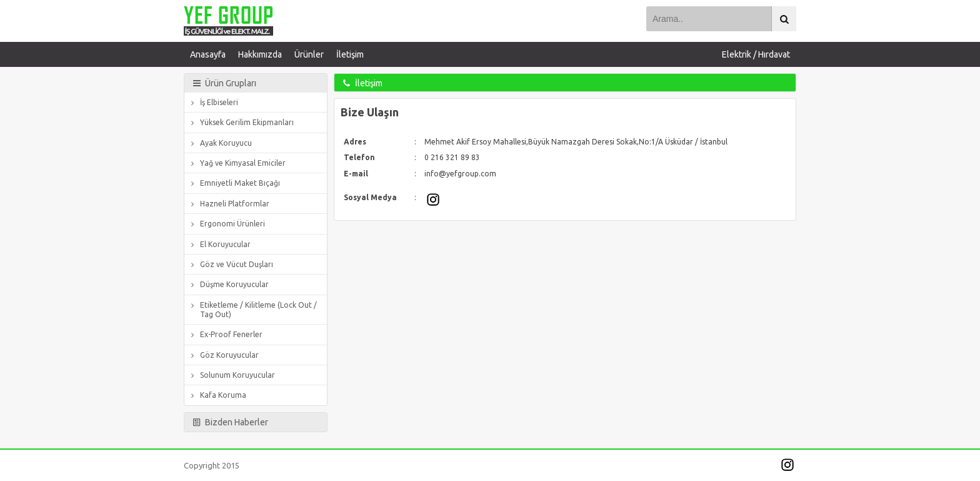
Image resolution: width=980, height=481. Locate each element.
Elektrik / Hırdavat (756, 54)
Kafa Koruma (217, 395)
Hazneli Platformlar (228, 204)
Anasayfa (208, 54)
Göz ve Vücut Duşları (230, 264)
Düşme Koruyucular (228, 284)
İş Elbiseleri (213, 102)
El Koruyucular (219, 244)
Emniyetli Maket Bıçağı (234, 183)
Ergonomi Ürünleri (226, 224)
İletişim (350, 54)
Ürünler (309, 54)
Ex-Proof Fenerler (225, 334)
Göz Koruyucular (223, 355)
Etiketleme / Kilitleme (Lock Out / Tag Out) (252, 309)
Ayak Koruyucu (220, 143)
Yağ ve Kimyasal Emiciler (237, 163)
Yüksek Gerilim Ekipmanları (241, 122)
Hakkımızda (260, 54)
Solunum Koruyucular (231, 375)
